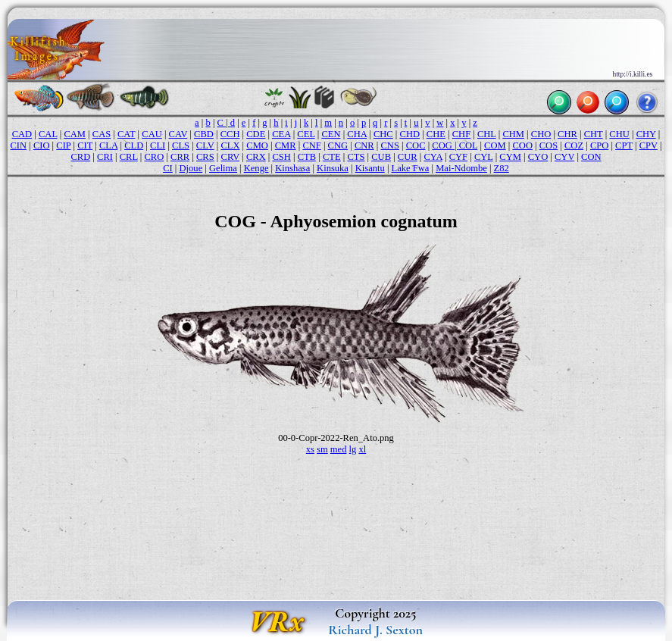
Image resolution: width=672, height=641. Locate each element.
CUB (381, 157)
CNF (311, 145)
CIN (18, 145)
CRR (180, 157)
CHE (436, 134)
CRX (256, 157)
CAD (22, 134)
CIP (63, 145)
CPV (649, 145)
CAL (48, 134)
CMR (286, 145)
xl (362, 449)
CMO (257, 145)
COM (495, 145)
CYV (564, 157)
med (339, 449)
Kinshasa (292, 168)
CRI (105, 157)
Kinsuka (333, 168)
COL (469, 145)
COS (549, 145)
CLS (181, 145)
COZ (574, 145)
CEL (306, 134)
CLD (134, 145)
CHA (357, 134)
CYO (538, 157)
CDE (256, 134)
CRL (129, 157)
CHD (410, 134)
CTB (307, 157)
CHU (619, 134)
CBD (204, 134)
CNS (390, 145)
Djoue (191, 168)
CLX (230, 145)
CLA (108, 145)
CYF (458, 157)
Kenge (256, 168)
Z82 (502, 168)
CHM (513, 134)
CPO (599, 145)
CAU (152, 134)
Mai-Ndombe (461, 168)
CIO (42, 145)
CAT (126, 134)
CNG (338, 145)
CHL (487, 134)
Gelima (223, 168)
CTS (356, 157)
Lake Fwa (411, 168)
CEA (281, 134)
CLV (205, 145)
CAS (102, 134)
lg (353, 449)
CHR (567, 134)
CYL (484, 157)
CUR (408, 157)
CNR (364, 145)
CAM (75, 134)
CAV (178, 134)
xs (310, 449)
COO (522, 145)
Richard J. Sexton (375, 630)
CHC (383, 134)
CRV (231, 157)
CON (591, 157)
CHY (646, 134)
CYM (510, 157)
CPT (624, 145)
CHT (594, 134)
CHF (461, 134)
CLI (158, 145)
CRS (205, 157)
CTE (332, 157)
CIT (85, 145)
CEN (331, 134)
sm (322, 449)
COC (416, 145)
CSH (282, 157)
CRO (154, 157)
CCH (230, 134)
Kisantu (370, 168)
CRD (80, 157)
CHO (541, 134)
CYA (433, 157)
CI (168, 168)
